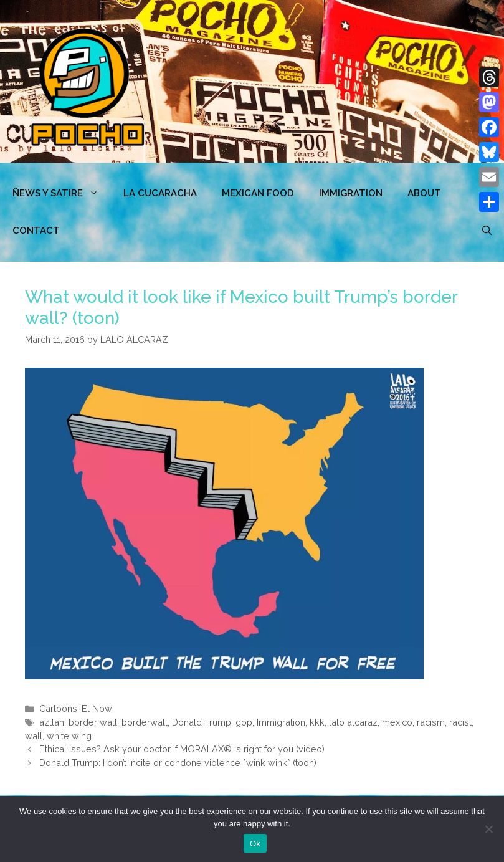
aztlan (52, 722)
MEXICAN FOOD (258, 193)
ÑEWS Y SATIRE (62, 193)
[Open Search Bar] (487, 231)
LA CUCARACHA (160, 193)
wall (34, 736)
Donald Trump (202, 722)
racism (431, 722)
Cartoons (58, 708)
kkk (317, 722)
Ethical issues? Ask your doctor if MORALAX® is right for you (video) (182, 749)
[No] (488, 829)
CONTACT (36, 231)
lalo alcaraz (353, 722)
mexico (397, 722)
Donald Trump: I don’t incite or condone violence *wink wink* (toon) (178, 763)
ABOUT (424, 193)
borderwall (145, 722)
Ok (255, 844)
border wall (93, 722)
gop (244, 722)
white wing (69, 736)
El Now (97, 708)
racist (460, 722)
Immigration (351, 193)
